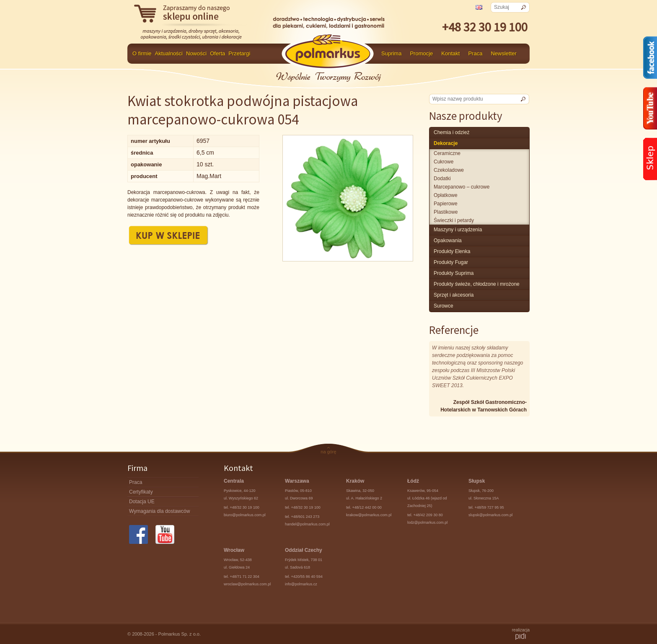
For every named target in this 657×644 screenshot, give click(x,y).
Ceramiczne (447, 153)
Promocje (421, 53)
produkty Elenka (452, 251)
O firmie (142, 53)
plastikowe (446, 212)
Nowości (196, 53)
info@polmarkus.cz (301, 584)
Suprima (391, 53)
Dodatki (442, 178)
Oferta (217, 53)
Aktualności (169, 53)
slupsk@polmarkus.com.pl (490, 515)
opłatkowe (446, 195)
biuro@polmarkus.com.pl (245, 515)
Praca (475, 53)
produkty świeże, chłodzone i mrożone (477, 284)
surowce (444, 306)
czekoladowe (449, 170)
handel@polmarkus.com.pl (307, 524)
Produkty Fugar (451, 262)
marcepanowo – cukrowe (462, 187)
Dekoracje (446, 143)
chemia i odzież (451, 132)
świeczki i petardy (454, 220)
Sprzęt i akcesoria (454, 295)
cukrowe (444, 162)
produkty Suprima (454, 273)
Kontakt (450, 53)
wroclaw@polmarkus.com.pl (247, 584)
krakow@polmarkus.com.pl (369, 515)
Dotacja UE (142, 502)
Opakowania (448, 241)
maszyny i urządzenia (458, 230)
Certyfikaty (141, 492)
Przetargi (239, 53)
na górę (328, 452)
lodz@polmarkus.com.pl (427, 522)
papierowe (446, 204)
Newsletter (503, 53)
